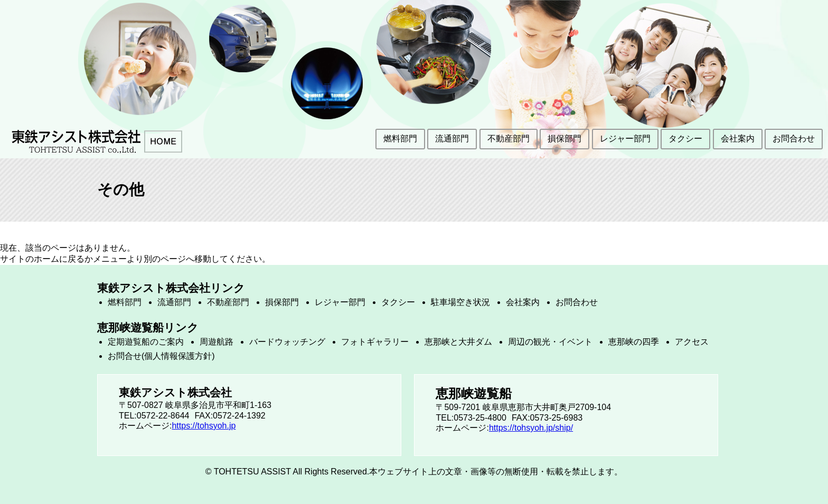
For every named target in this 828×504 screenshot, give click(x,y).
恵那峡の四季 (634, 342)
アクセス (692, 342)
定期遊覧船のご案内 (146, 342)
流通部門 (452, 139)
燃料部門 (400, 139)
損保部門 (564, 139)
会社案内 (738, 139)
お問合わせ (794, 139)
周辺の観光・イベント (550, 342)
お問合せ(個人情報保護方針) (161, 356)
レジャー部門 (625, 139)
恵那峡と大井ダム (458, 342)
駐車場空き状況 (460, 302)
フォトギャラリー (375, 342)
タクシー (685, 139)
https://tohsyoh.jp (204, 426)
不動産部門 (509, 139)
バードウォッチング (287, 342)
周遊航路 (217, 342)
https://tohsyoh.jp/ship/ (531, 428)
